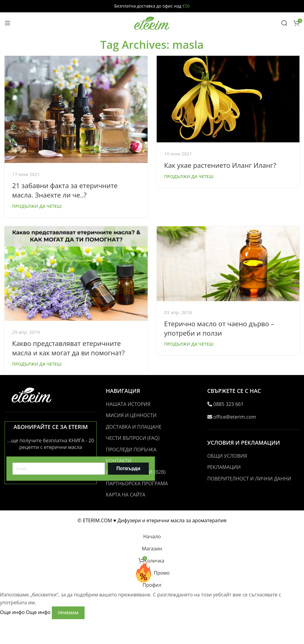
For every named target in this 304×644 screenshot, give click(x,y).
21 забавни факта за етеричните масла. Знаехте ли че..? (65, 190)
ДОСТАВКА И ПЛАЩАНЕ (134, 427)
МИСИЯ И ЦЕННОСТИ (131, 415)
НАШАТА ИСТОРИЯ (128, 404)
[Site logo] (152, 22)
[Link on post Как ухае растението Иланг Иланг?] (228, 99)
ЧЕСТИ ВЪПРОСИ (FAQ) (133, 438)
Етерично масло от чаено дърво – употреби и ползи (219, 328)
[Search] (284, 23)
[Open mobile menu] (8, 23)
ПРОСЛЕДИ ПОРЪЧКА (131, 450)
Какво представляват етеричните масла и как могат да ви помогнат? (68, 348)
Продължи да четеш (37, 206)
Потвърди (128, 468)
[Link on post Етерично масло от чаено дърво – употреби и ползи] (228, 264)
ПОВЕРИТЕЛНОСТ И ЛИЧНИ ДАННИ (249, 479)
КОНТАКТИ (119, 461)
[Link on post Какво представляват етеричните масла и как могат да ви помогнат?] (76, 274)
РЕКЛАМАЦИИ (224, 467)
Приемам (68, 613)
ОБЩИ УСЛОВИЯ (227, 456)
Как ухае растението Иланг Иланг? (220, 165)
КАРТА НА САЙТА (125, 495)
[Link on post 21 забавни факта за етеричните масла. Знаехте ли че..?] (76, 109)
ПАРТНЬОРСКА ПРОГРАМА (137, 483)
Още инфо (26, 612)
